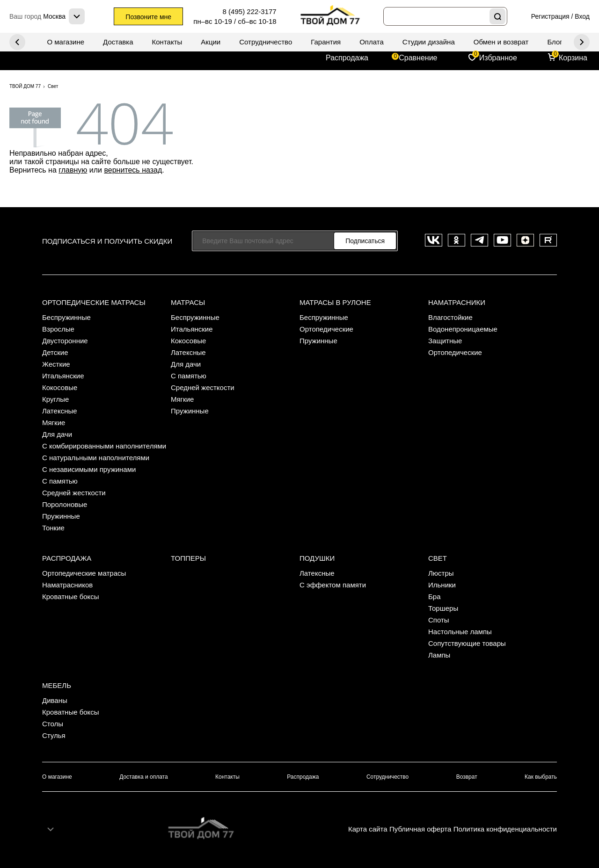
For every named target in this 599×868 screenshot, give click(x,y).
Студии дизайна (429, 42)
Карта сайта (368, 829)
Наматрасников (67, 585)
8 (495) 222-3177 (250, 11)
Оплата (372, 42)
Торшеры (443, 608)
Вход (582, 16)
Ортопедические (326, 329)
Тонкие (53, 528)
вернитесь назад (133, 170)
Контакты (167, 42)
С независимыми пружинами (89, 469)
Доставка (118, 42)
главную (73, 170)
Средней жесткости (74, 493)
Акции (211, 42)
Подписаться (365, 241)
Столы (53, 724)
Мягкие (54, 423)
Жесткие (56, 364)
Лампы (439, 655)
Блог (555, 42)
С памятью (60, 481)
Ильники (442, 585)
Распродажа (347, 58)
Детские (55, 352)
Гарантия (326, 42)
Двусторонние (65, 341)
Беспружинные (66, 317)
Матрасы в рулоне (335, 302)
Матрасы (188, 302)
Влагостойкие (450, 317)
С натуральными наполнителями (96, 458)
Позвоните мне (148, 17)
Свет (438, 558)
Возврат (467, 777)
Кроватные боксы (71, 597)
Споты (439, 620)
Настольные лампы (460, 632)
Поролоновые (65, 504)
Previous (582, 42)
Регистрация (550, 16)
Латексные (60, 411)
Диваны (55, 700)
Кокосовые (60, 387)
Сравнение (418, 58)
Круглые (55, 399)
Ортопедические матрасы (94, 302)
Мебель (57, 685)
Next (17, 42)
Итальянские (63, 376)
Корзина (573, 58)
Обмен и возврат (501, 42)
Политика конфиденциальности (505, 829)
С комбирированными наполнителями (104, 446)
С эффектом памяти (333, 585)
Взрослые (58, 329)
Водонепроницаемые (463, 329)
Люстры (441, 573)
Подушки (317, 558)
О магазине (66, 42)
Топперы (188, 558)
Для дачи (57, 434)
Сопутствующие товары (467, 643)
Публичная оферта (420, 829)
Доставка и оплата (144, 777)
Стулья (54, 735)
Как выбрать (541, 777)
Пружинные (61, 516)
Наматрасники (457, 302)
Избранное (498, 58)
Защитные (445, 341)
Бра (435, 597)
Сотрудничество (266, 42)
